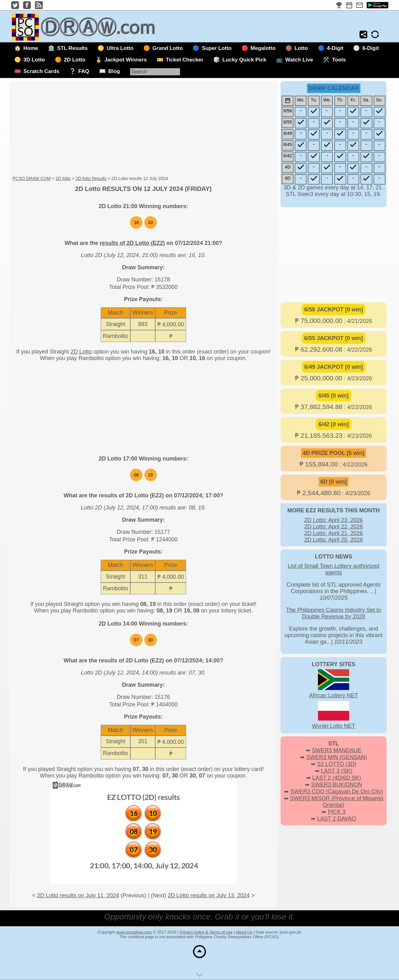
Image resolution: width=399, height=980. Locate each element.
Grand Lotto (168, 48)
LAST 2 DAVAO (337, 819)
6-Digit (370, 48)
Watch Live (299, 60)
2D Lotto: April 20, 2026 (334, 540)
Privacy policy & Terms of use (206, 932)
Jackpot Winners (126, 60)
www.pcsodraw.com (134, 932)
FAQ (84, 71)
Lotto (301, 48)
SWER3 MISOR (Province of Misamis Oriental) (337, 802)
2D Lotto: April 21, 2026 (334, 533)
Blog (114, 71)
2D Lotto (75, 60)
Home (31, 48)
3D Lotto (34, 60)
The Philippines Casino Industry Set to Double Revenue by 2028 (333, 613)
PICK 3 (337, 812)
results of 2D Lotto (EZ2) (132, 243)
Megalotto (263, 48)
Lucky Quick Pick (244, 60)
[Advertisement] (143, 129)
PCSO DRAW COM (31, 178)
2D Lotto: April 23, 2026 (334, 520)
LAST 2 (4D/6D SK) (337, 778)
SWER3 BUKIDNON (337, 785)
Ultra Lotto (120, 48)
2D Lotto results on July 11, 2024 (78, 895)
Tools (339, 60)
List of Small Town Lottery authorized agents (334, 569)
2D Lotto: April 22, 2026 (334, 527)
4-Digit (335, 48)
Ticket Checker (185, 60)
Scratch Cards (41, 71)
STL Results (72, 48)
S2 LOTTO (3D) (337, 764)
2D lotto (63, 178)
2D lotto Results (91, 178)
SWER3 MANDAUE (337, 750)
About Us (244, 932)
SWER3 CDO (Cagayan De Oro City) (337, 792)
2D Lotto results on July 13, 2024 (209, 895)
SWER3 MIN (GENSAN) (337, 757)
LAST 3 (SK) (337, 771)
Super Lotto (216, 48)
